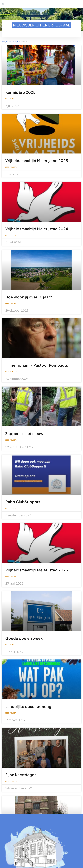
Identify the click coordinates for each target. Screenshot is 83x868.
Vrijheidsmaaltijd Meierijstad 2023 (37, 570)
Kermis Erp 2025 (20, 92)
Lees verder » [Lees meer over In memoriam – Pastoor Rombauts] (11, 372)
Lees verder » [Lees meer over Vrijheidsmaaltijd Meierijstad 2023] (11, 577)
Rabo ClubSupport (23, 502)
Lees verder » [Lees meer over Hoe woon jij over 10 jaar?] (11, 304)
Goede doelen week (24, 638)
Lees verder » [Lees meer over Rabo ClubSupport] (11, 508)
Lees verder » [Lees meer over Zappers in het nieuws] (11, 440)
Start (3, 42)
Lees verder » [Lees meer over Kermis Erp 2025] (11, 99)
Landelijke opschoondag (28, 706)
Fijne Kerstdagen (21, 775)
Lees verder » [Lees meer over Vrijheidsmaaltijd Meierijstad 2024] (11, 235)
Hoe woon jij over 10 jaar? (29, 297)
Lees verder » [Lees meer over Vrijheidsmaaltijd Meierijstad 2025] (11, 167)
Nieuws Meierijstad (13, 42)
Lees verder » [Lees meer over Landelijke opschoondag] (11, 713)
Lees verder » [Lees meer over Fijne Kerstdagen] (11, 781)
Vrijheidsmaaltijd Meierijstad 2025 (37, 161)
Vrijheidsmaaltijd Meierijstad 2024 (37, 229)
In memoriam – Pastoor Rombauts (37, 365)
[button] (79, 4)
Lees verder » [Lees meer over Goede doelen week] (11, 645)
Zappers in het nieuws (25, 434)
